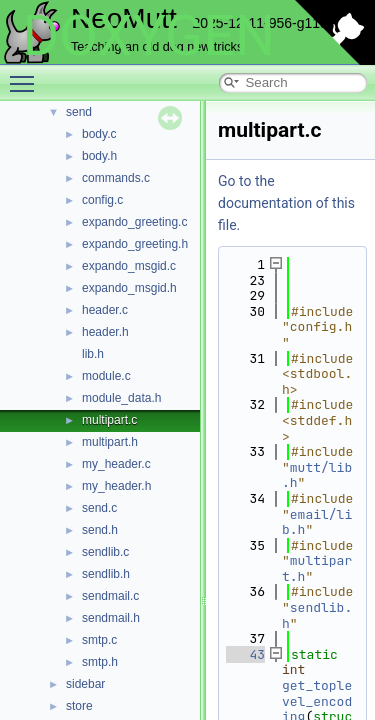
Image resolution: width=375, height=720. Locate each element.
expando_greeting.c (134, 222)
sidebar (85, 684)
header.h (105, 332)
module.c (106, 376)
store (79, 706)
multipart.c (109, 420)
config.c (102, 200)
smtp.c (99, 640)
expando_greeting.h (135, 244)
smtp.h (100, 662)
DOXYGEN (148, 36)
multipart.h (110, 442)
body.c (99, 134)
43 (245, 654)
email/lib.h (317, 522)
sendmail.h (111, 618)
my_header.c (116, 464)
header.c (105, 310)
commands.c (116, 178)
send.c (99, 508)
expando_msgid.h (129, 288)
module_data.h (121, 398)
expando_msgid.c (129, 266)
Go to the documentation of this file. (286, 203)
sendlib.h (106, 574)
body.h (99, 156)
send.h (100, 530)
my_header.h (116, 486)
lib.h (93, 354)
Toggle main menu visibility (27, 75)
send (79, 112)
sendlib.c (105, 552)
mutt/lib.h (317, 475)
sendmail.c (110, 596)
